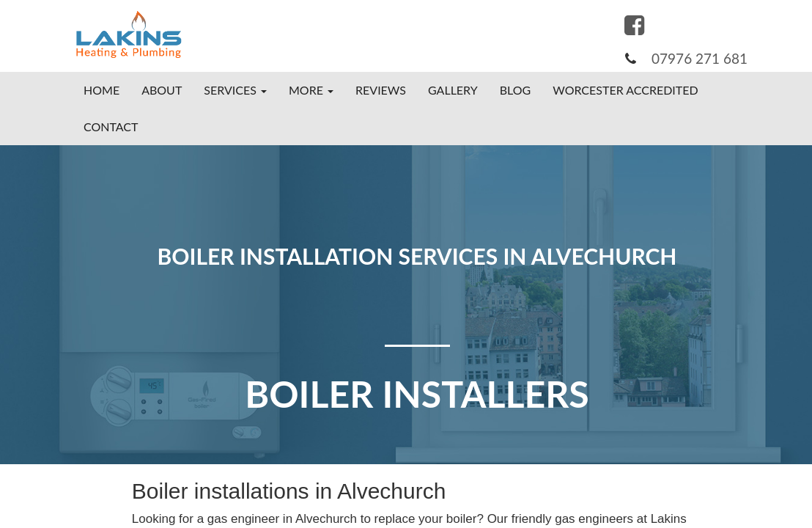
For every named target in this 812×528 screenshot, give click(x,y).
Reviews (381, 90)
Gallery (453, 90)
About (162, 90)
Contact (111, 126)
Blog (516, 90)
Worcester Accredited (625, 90)
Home (101, 90)
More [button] (311, 90)
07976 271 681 (700, 58)
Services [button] (235, 90)
